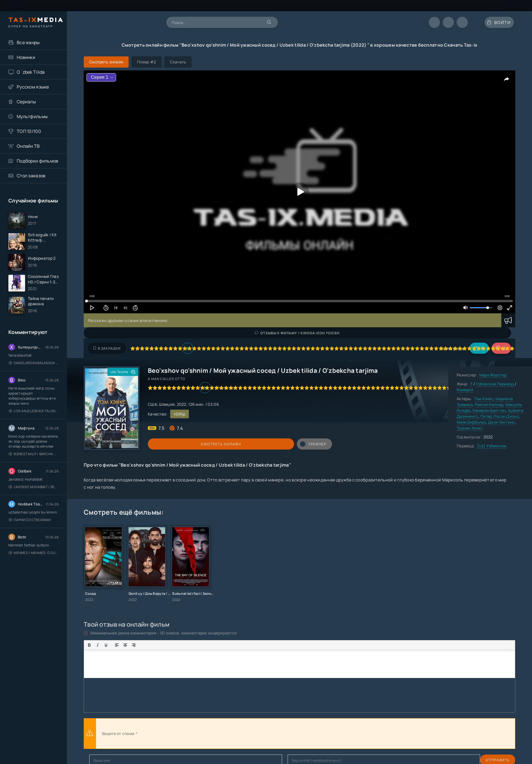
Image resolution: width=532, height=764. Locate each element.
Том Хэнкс (484, 399)
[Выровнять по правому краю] (134, 645)
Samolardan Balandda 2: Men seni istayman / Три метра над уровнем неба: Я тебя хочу (34, 373)
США (152, 404)
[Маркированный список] (145, 645)
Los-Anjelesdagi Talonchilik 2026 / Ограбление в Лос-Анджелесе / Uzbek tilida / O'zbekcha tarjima (34, 422)
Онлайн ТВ (28, 146)
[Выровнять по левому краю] (117, 645)
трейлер (218, 444)
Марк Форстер (493, 375)
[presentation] (200, 734)
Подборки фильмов (38, 161)
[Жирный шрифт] (89, 645)
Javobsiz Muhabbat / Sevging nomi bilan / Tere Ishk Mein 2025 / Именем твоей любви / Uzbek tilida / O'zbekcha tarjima (34, 497)
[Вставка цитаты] (175, 645)
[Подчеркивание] (106, 645)
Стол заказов (31, 176)
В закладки (107, 348)
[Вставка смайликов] (164, 645)
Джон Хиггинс (501, 422)
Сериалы (26, 102)
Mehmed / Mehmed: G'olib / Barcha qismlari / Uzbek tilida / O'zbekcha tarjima (34, 563)
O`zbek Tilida (31, 72)
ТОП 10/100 (29, 131)
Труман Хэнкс (470, 428)
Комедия (465, 390)
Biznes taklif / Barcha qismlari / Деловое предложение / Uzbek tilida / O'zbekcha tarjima (34, 465)
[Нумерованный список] (153, 645)
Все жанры (28, 42)
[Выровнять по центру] (125, 645)
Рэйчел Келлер (489, 404)
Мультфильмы (32, 116)
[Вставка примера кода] (183, 645)
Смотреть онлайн (174, 444)
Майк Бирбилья (471, 422)
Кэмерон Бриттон (489, 410)
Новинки (26, 57)
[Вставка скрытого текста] (200, 645)
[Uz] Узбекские (492, 446)
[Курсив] (98, 645)
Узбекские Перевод (495, 384)
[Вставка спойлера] (191, 645)
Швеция (167, 404)
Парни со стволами (30, 530)
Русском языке (33, 87)
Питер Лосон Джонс (500, 416)
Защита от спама (118, 733)
